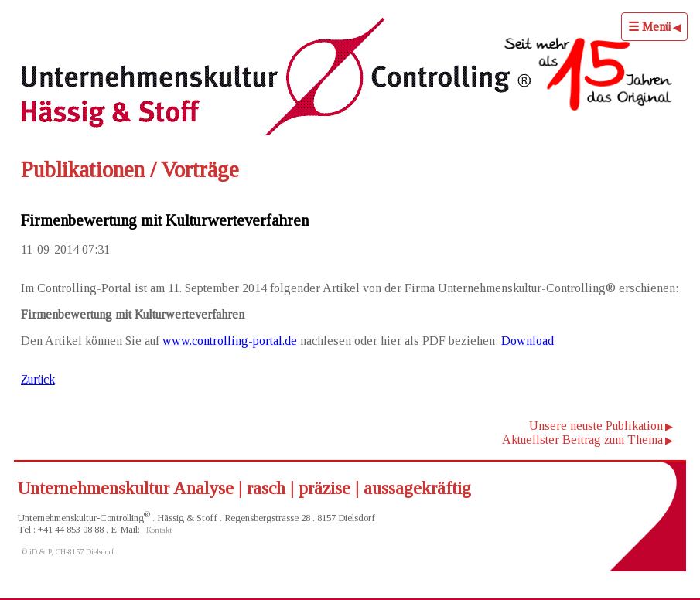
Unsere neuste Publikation (596, 426)
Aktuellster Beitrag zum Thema (582, 440)
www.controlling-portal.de (230, 341)
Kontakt (159, 530)
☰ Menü (649, 27)
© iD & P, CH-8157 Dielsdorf (68, 552)
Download (528, 341)
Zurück (38, 379)
